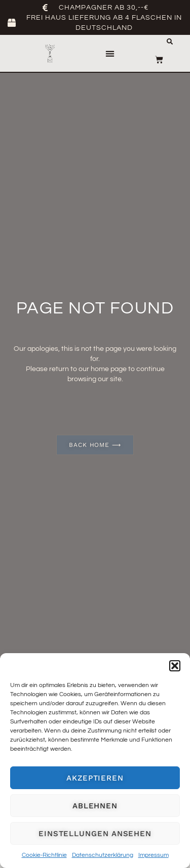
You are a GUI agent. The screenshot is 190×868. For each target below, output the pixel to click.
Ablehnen (95, 806)
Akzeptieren (95, 778)
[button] (175, 666)
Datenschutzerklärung (103, 855)
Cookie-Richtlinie (44, 855)
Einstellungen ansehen (95, 834)
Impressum (154, 855)
